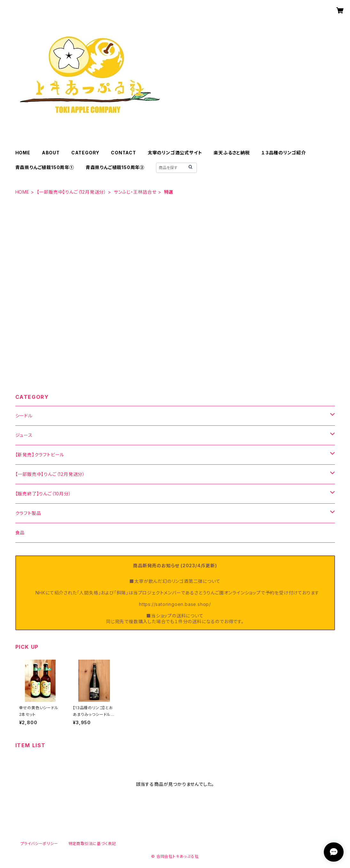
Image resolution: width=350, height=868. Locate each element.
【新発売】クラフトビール (40, 455)
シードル (24, 416)
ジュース (24, 435)
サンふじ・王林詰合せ (135, 192)
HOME (23, 153)
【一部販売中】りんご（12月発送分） (72, 192)
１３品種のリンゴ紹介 (284, 153)
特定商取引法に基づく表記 (92, 844)
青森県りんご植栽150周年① (45, 167)
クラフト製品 (28, 513)
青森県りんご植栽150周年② (115, 167)
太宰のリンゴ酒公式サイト (175, 153)
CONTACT (124, 153)
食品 (20, 533)
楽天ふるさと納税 (232, 153)
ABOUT (51, 153)
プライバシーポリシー (39, 844)
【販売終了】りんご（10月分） (43, 494)
